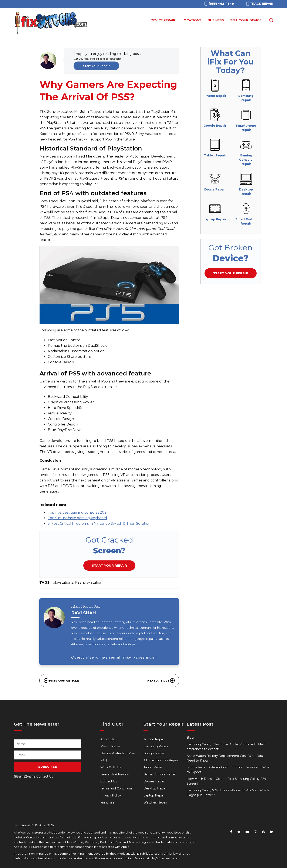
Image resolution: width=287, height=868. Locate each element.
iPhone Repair (154, 739)
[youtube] (247, 832)
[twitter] (239, 832)
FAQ (104, 760)
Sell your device (246, 20)
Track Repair (259, 4)
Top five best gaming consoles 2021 (78, 512)
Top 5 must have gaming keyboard (77, 518)
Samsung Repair (156, 746)
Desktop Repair (155, 788)
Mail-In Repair (111, 746)
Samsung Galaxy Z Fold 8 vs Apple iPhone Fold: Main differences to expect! (226, 747)
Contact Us (109, 781)
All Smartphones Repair (161, 760)
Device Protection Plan (118, 753)
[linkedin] (272, 832)
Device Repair (163, 20)
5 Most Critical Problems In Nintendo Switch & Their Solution (99, 524)
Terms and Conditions (116, 788)
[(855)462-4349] (219, 4)
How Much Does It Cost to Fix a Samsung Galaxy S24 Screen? (226, 781)
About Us (107, 739)
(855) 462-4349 (25, 776)
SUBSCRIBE (48, 767)
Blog (190, 738)
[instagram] (256, 832)
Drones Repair (154, 781)
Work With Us (111, 767)
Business (216, 20)
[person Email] (48, 755)
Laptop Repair (154, 795)
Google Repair (154, 753)
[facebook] (231, 832)
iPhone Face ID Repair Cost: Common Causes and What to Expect (229, 770)
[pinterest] (264, 832)
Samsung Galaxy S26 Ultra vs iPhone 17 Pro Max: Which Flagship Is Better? (228, 793)
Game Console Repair (160, 774)
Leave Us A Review (115, 774)
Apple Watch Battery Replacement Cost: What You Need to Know (225, 758)
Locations (192, 20)
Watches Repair (155, 802)
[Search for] (271, 20)
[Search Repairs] (270, 20)
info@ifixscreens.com (139, 657)
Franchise (107, 802)
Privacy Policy (111, 795)
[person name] (48, 744)
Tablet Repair (153, 767)
